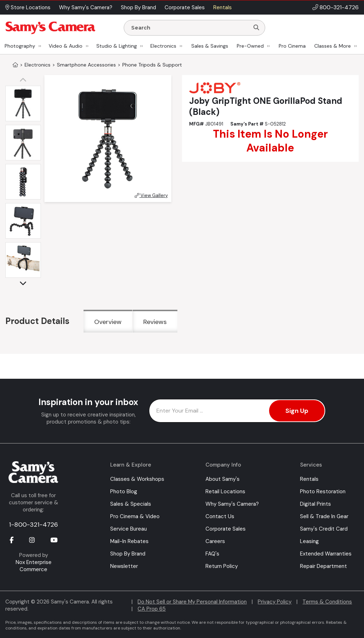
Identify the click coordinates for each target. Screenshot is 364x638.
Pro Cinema (292, 46)
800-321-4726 (339, 7)
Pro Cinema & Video (135, 516)
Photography (20, 46)
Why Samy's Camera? (232, 504)
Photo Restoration (323, 491)
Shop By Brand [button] (138, 7)
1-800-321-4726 (33, 525)
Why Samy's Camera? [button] (86, 7)
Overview (108, 322)
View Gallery (151, 195)
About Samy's (223, 479)
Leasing (309, 541)
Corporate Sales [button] (185, 7)
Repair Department (323, 566)
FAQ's (212, 554)
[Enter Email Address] (237, 411)
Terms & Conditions (327, 602)
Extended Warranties (326, 554)
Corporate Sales (226, 529)
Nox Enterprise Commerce (34, 566)
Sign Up (297, 411)
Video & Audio (66, 46)
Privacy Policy (275, 602)
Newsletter (124, 566)
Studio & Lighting (117, 46)
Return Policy (222, 566)
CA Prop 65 (152, 609)
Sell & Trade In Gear (324, 516)
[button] (25, 80)
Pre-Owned (250, 46)
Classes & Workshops (137, 479)
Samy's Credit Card (324, 529)
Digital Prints (315, 504)
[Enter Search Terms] (189, 28)
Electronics (163, 46)
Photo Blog (124, 491)
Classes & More (333, 46)
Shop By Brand (128, 554)
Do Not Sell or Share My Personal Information (192, 602)
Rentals (309, 479)
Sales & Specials (131, 504)
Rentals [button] (223, 7)
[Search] (256, 28)
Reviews (155, 322)
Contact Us (220, 516)
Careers (215, 541)
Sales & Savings (210, 46)
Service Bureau (129, 529)
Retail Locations (225, 491)
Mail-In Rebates (129, 541)
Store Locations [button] (28, 7)
